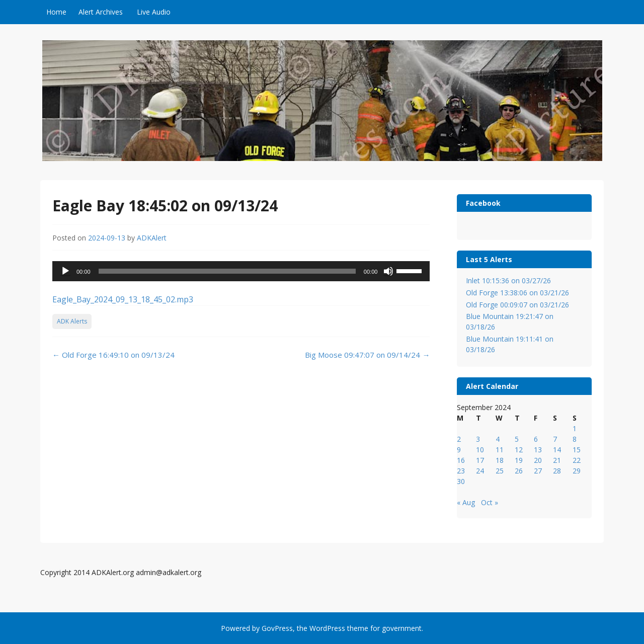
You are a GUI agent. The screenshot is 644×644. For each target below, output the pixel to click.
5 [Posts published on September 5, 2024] (517, 439)
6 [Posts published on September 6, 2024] (536, 439)
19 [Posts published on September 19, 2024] (519, 460)
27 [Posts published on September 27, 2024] (538, 471)
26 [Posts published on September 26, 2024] (519, 471)
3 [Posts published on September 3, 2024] (478, 439)
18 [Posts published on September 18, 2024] (500, 460)
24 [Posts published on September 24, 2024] (480, 471)
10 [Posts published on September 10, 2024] (480, 450)
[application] (241, 271)
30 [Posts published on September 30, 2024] (461, 481)
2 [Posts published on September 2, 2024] (459, 439)
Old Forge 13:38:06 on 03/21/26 (517, 293)
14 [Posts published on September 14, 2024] (557, 450)
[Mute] (388, 271)
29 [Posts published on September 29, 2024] (577, 471)
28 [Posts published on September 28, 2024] (557, 471)
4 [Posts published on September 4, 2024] (498, 439)
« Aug (466, 502)
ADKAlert (152, 238)
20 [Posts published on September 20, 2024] (538, 460)
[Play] (65, 271)
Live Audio (154, 12)
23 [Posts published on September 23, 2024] (461, 471)
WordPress (327, 628)
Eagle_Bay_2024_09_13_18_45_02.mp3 (123, 299)
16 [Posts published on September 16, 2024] (461, 460)
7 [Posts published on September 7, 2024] (555, 439)
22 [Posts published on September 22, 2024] (577, 460)
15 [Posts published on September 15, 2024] (577, 450)
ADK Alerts (72, 321)
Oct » (490, 502)
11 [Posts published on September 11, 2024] (500, 450)
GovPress (277, 628)
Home (56, 12)
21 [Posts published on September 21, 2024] (557, 460)
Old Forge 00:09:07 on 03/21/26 (517, 305)
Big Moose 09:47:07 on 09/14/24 (367, 355)
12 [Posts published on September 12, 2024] (519, 450)
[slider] (227, 271)
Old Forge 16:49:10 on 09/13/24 (113, 355)
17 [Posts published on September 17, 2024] (480, 460)
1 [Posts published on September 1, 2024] (575, 428)
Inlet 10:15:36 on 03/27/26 (508, 280)
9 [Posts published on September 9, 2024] (459, 450)
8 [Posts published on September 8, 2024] (575, 439)
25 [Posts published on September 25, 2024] (500, 471)
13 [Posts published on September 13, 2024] (538, 450)
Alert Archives (101, 12)
